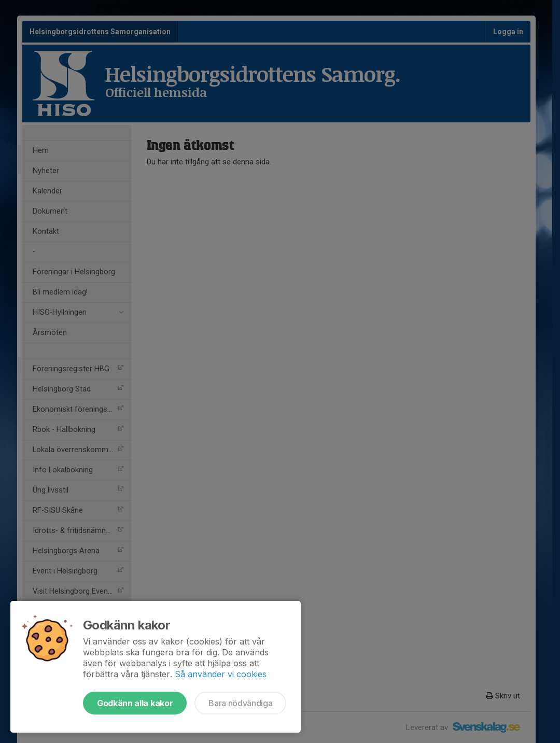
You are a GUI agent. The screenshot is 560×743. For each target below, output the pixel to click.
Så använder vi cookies (221, 674)
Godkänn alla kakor (135, 703)
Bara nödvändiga (240, 703)
